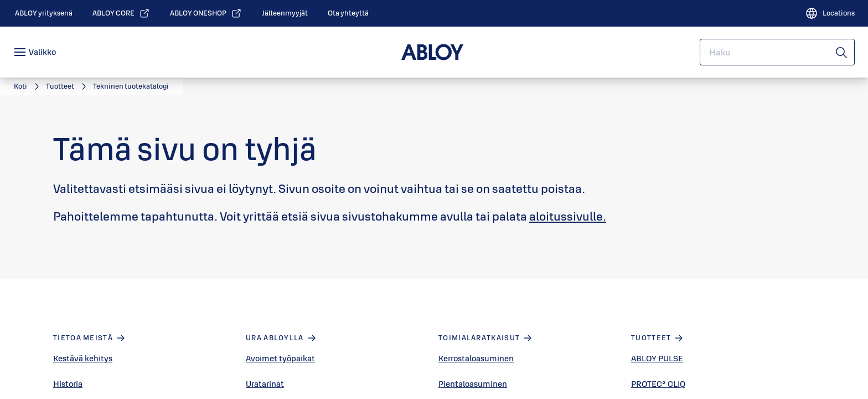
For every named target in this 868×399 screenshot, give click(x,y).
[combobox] (777, 52)
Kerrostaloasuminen (476, 358)
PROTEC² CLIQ (658, 384)
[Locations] (830, 13)
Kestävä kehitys (83, 358)
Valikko (42, 52)
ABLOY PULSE (657, 358)
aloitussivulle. (568, 216)
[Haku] (842, 52)
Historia (68, 384)
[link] (44, 13)
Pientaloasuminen (473, 384)
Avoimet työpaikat (280, 358)
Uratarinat (265, 384)
